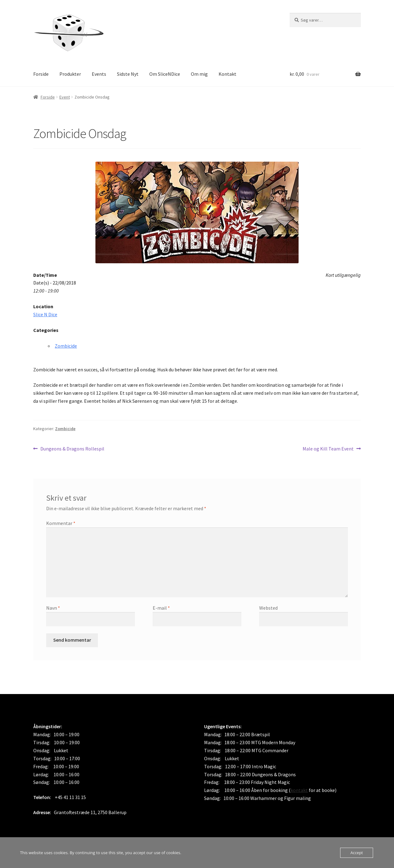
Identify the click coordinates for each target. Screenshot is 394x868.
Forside (41, 74)
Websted (268, 608)
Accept (357, 853)
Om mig (199, 74)
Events (99, 74)
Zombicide (66, 346)
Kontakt (227, 74)
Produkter (70, 74)
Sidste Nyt (128, 74)
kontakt (299, 790)
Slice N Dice (45, 314)
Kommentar (61, 523)
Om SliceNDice (165, 74)
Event (65, 97)
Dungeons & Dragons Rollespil (72, 449)
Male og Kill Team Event (328, 449)
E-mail (161, 608)
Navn (53, 608)
